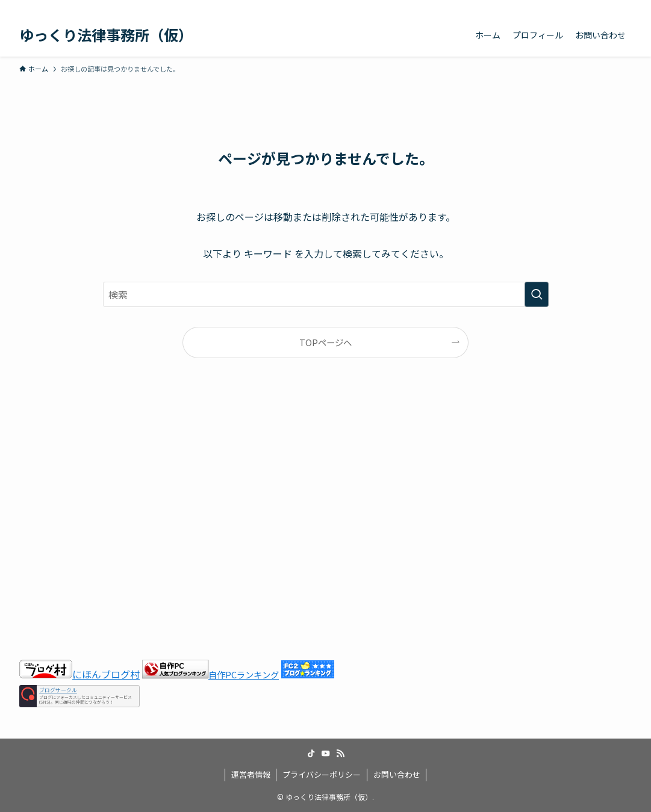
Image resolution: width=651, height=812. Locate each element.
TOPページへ (325, 342)
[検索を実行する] (537, 294)
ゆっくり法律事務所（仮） (106, 35)
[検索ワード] (326, 294)
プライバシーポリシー (322, 774)
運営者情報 (251, 774)
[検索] (624, 7)
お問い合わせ (397, 774)
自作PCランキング (244, 674)
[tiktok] (577, 7)
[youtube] (593, 7)
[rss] (608, 7)
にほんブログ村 (79, 674)
